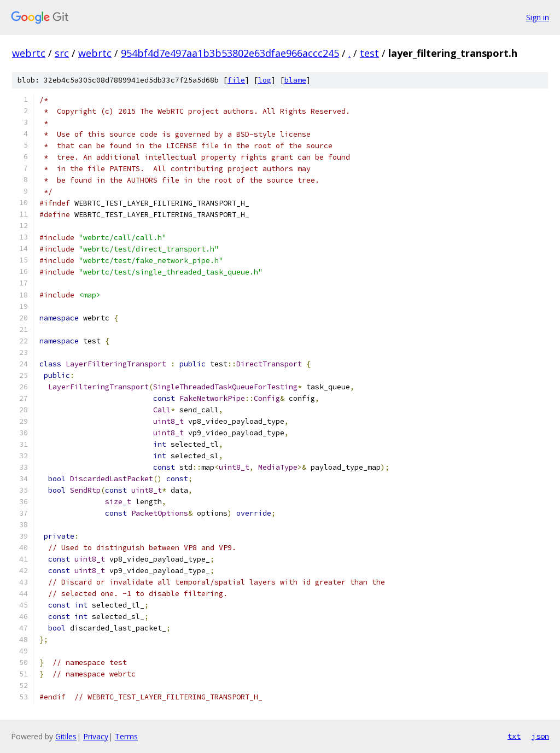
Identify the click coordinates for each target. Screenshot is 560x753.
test (369, 53)
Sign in (538, 17)
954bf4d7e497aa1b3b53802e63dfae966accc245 (230, 53)
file (236, 80)
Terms (126, 736)
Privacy (96, 736)
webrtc (29, 53)
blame (295, 80)
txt (514, 736)
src (62, 53)
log (265, 80)
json (540, 736)
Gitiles (66, 736)
